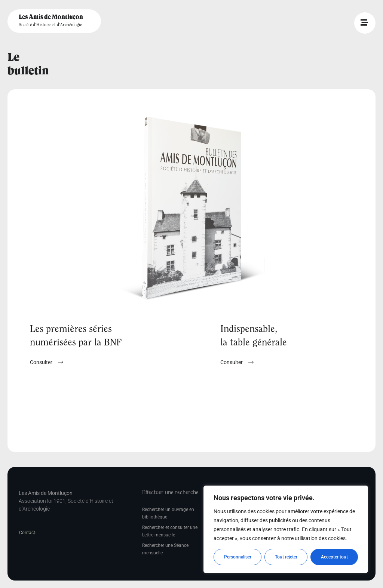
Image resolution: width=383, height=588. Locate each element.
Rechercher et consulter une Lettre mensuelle (170, 531)
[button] (237, 362)
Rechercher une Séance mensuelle (165, 549)
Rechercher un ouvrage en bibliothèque (168, 513)
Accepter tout (334, 557)
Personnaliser (238, 557)
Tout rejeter (286, 557)
